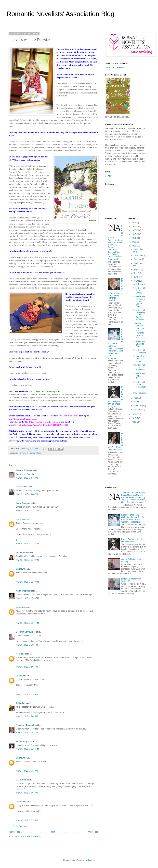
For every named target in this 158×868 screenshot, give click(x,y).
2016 (134, 230)
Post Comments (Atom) (31, 837)
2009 (134, 422)
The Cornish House (34, 453)
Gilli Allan (20, 703)
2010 (134, 418)
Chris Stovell (22, 487)
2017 (134, 227)
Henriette (20, 654)
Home (54, 832)
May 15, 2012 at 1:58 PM (27, 645)
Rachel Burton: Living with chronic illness (133, 540)
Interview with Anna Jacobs (139, 376)
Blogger (91, 860)
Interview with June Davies (139, 291)
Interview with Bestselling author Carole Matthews (139, 315)
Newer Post (14, 832)
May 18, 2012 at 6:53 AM (27, 793)
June (136, 277)
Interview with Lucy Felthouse (139, 367)
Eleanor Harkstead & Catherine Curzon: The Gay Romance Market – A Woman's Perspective (115, 343)
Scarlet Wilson (23, 552)
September (139, 263)
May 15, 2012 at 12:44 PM (27, 623)
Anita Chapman (23, 591)
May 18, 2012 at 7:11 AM (27, 820)
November (139, 255)
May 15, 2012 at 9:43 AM (27, 478)
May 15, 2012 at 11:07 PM (27, 749)
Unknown (20, 519)
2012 (134, 246)
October (138, 259)
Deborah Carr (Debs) (26, 632)
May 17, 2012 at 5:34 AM (27, 771)
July (136, 273)
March (137, 402)
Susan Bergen (23, 742)
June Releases (140, 284)
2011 (134, 414)
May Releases (140, 393)
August (137, 269)
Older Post (93, 832)
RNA (110, 176)
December (138, 249)
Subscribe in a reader (115, 67)
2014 (134, 238)
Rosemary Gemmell (25, 725)
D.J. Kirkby (21, 780)
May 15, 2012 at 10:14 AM (27, 511)
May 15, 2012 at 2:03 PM (27, 667)
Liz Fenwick (21, 453)
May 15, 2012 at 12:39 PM (27, 598)
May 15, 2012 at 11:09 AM (27, 560)
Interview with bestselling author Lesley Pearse (139, 302)
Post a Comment (20, 826)
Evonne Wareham (24, 470)
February (138, 406)
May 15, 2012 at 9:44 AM (27, 494)
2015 (134, 234)
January (138, 410)
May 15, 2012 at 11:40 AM (27, 582)
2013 (134, 242)
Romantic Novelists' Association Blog (60, 14)
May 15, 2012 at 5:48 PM (27, 716)
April (136, 398)
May (136, 281)
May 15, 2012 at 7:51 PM (27, 733)
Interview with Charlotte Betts (139, 344)
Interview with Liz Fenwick (140, 351)
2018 (134, 223)
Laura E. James (23, 503)
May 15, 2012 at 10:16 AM (27, 544)
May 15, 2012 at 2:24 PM (27, 694)
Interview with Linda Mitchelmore (139, 386)
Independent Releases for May (139, 359)
